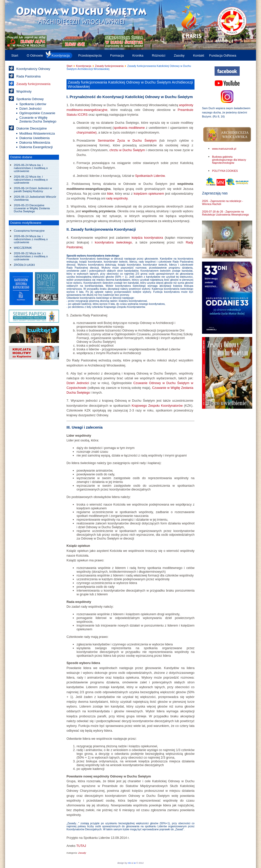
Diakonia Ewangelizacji (36, 147)
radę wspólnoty (117, 198)
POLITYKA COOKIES (225, 171)
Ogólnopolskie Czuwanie (37, 113)
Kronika (138, 55)
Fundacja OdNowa (223, 55)
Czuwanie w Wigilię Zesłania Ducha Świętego (38, 119)
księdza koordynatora (147, 238)
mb (129, 863)
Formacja (117, 55)
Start (15, 55)
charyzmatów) (87, 132)
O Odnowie (35, 55)
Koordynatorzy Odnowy (33, 69)
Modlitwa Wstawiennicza (37, 133)
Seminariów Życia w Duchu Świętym (127, 140)
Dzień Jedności (30, 109)
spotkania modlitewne (129, 128)
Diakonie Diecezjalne (31, 128)
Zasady (82, 853)
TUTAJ (81, 846)
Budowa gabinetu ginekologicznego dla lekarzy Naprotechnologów (229, 160)
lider (110, 194)
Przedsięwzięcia (90, 55)
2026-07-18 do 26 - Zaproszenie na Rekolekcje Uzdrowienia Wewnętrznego (225, 213)
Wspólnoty (24, 91)
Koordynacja (61, 55)
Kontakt (199, 55)
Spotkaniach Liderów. (150, 176)
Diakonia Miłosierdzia (35, 142)
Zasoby (179, 55)
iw (134, 863)
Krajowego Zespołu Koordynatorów (157, 406)
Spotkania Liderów (33, 104)
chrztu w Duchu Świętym (127, 150)
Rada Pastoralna (28, 76)
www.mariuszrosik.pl (224, 149)
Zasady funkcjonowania (33, 84)
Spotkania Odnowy (30, 99)
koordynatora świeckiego (113, 242)
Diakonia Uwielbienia (35, 138)
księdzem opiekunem (149, 194)
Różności (158, 55)
